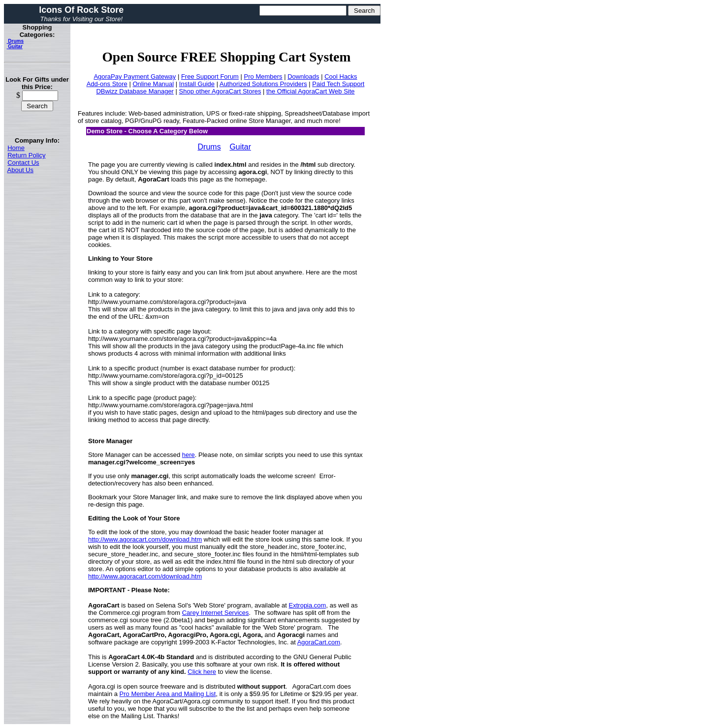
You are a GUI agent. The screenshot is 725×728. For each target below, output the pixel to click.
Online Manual (153, 84)
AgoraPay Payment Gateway (135, 76)
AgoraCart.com (319, 642)
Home (16, 148)
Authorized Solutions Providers (263, 84)
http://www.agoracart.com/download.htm (145, 539)
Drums (15, 41)
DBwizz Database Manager (135, 91)
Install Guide (197, 84)
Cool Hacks (341, 76)
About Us (20, 170)
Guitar (15, 46)
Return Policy (26, 155)
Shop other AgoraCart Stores (220, 91)
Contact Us (23, 163)
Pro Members (263, 76)
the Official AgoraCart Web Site (310, 91)
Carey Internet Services (216, 613)
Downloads (303, 76)
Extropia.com (308, 605)
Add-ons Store (107, 84)
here (189, 455)
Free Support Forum (210, 76)
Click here (202, 672)
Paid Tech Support (338, 84)
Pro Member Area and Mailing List (168, 694)
